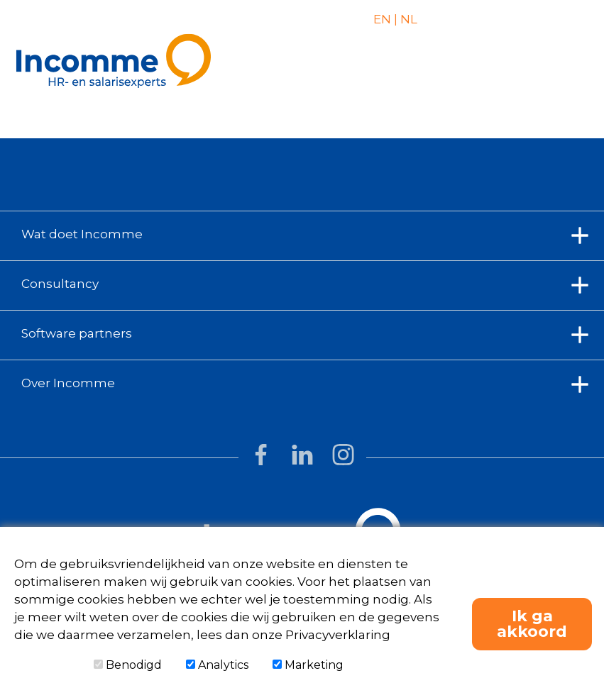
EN (382, 19)
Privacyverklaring (338, 635)
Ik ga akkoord (532, 624)
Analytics (217, 665)
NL (407, 19)
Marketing (308, 665)
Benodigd (128, 665)
